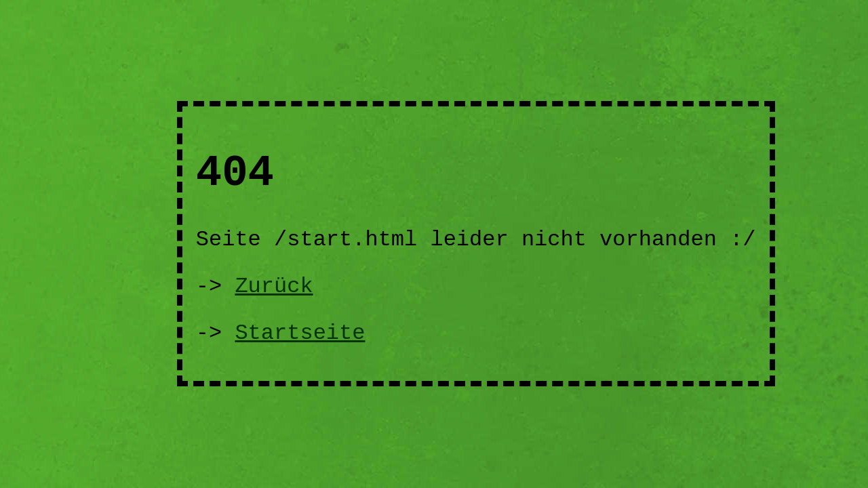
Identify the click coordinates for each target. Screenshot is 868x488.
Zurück (274, 286)
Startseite (300, 333)
